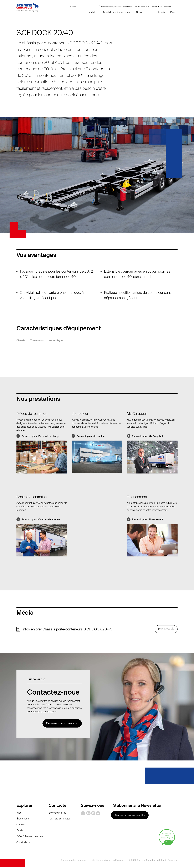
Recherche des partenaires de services (116, 7)
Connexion (167, 7)
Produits (92, 12)
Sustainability (23, 843)
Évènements (23, 819)
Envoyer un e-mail (58, 813)
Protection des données (74, 861)
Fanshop (21, 831)
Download (164, 629)
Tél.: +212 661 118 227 (59, 819)
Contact (154, 7)
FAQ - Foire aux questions (30, 837)
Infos (19, 813)
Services (141, 12)
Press (173, 12)
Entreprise (161, 12)
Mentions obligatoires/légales (107, 861)
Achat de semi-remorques (116, 12)
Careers (21, 825)
